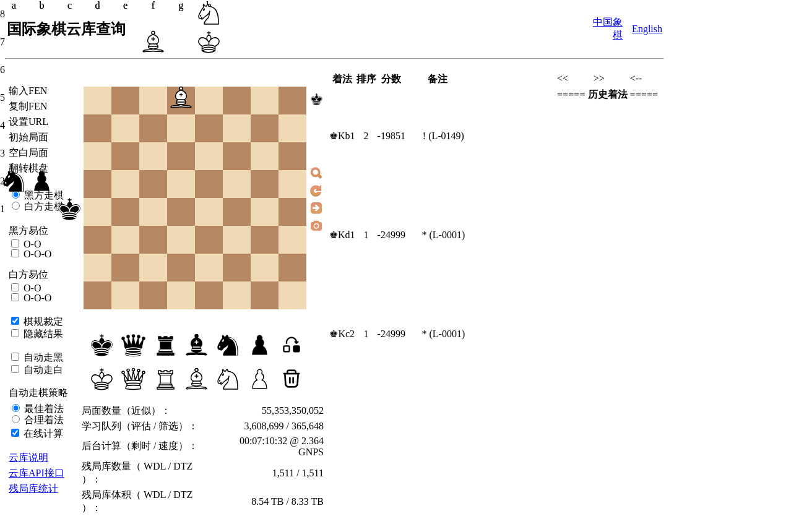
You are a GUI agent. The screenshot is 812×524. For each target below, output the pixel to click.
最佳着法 (43, 409)
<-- (636, 78)
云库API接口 (37, 473)
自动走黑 (42, 357)
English (647, 29)
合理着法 (43, 420)
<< (563, 78)
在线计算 (42, 433)
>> (599, 78)
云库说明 (28, 457)
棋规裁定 (42, 321)
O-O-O (36, 254)
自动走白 (42, 370)
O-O (31, 244)
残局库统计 (33, 488)
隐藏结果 (42, 334)
